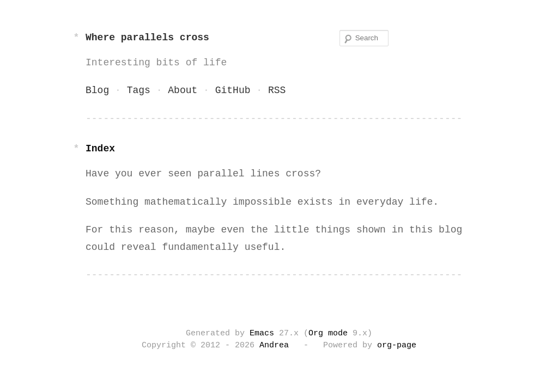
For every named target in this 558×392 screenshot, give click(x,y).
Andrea (274, 346)
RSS (277, 90)
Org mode (328, 334)
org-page (397, 346)
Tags (139, 90)
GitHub (233, 90)
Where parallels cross (147, 38)
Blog (97, 90)
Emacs (262, 334)
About (183, 90)
